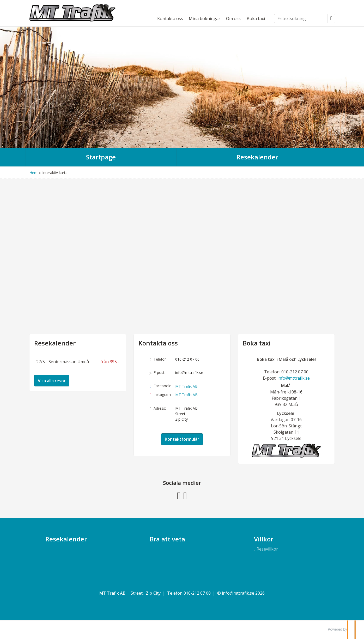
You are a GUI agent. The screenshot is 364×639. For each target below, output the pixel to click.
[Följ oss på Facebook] (179, 495)
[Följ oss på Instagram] (185, 495)
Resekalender (55, 343)
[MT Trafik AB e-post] (238, 593)
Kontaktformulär (182, 439)
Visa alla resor (52, 381)
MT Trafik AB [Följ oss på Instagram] (186, 395)
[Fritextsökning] (301, 19)
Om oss (233, 19)
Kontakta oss (170, 19)
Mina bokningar (205, 19)
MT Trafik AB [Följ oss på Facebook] (186, 386)
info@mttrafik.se (189, 372)
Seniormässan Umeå (69, 362)
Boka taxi (256, 19)
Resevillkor (267, 549)
